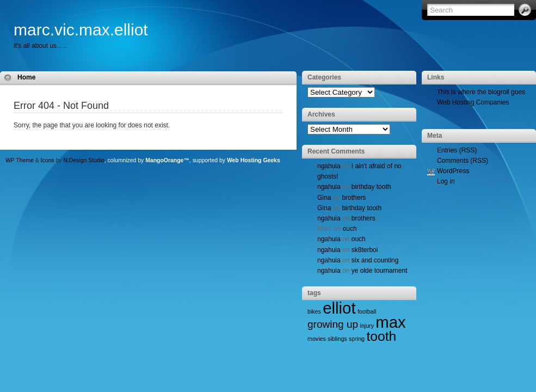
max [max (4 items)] (390, 322)
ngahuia (329, 166)
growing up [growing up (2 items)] (333, 324)
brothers (354, 198)
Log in (446, 181)
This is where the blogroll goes (481, 92)
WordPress (453, 171)
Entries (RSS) (457, 150)
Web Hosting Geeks (254, 160)
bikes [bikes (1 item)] (314, 311)
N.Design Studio (84, 160)
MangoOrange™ (167, 160)
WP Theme (20, 160)
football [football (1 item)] (367, 311)
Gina (324, 198)
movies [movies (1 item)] (317, 339)
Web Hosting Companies (473, 102)
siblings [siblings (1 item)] (337, 339)
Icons (48, 160)
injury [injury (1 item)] (367, 326)
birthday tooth (371, 187)
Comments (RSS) (463, 161)
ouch (350, 229)
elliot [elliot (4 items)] (339, 308)
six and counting (375, 260)
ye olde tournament (380, 271)
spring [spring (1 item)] (357, 339)
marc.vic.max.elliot (81, 30)
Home (26, 77)
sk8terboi (365, 250)
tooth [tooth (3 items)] (381, 336)
